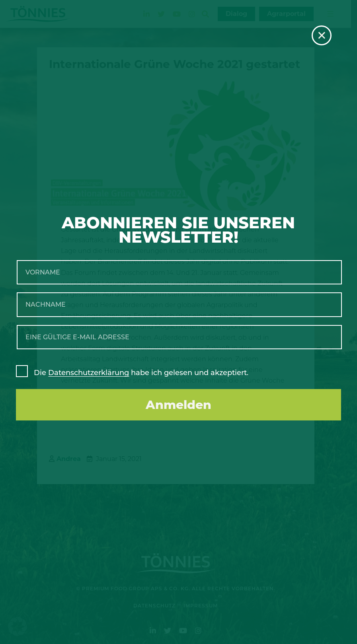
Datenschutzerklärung (89, 373)
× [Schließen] (322, 35)
